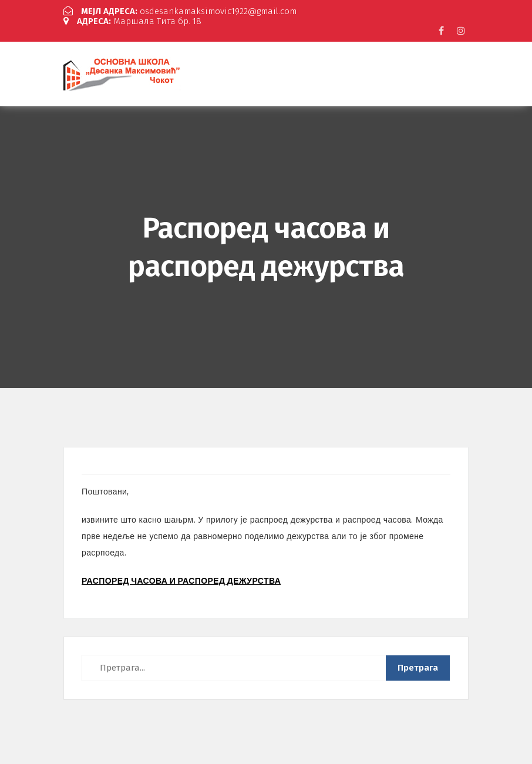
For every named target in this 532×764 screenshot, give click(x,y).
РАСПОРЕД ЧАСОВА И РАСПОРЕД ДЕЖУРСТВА (181, 581)
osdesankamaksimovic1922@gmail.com (180, 11)
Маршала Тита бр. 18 (132, 21)
